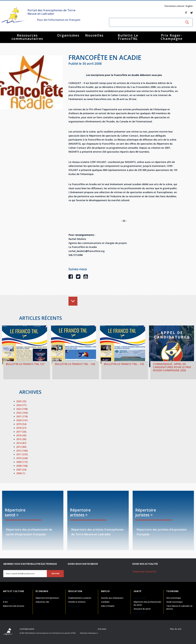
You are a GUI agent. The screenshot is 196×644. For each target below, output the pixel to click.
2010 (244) (22, 458)
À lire (5, 602)
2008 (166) (22, 466)
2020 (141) (22, 420)
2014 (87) (21, 443)
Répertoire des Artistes (14, 606)
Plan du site (176, 629)
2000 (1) (21, 473)
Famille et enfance (77, 602)
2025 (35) (21, 401)
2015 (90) (21, 439)
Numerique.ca (93, 633)
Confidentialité (27, 629)
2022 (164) (22, 413)
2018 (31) (21, 428)
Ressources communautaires (27, 37)
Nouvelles (94, 35)
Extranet (102, 629)
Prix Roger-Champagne (172, 37)
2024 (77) (21, 405)
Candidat (105, 602)
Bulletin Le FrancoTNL (128, 37)
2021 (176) (22, 416)
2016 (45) (21, 435)
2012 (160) (22, 451)
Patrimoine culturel (174, 6)
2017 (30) (21, 432)
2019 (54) (21, 424)
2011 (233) (22, 454)
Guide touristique (174, 602)
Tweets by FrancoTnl (144, 572)
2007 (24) (21, 470)
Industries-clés (42, 602)
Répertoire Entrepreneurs (47, 598)
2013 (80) (21, 447)
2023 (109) (22, 409)
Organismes (68, 35)
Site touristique (174, 598)
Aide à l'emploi (108, 606)
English (189, 6)
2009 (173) (22, 462)
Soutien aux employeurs (112, 598)
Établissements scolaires (80, 598)
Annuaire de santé (142, 609)
